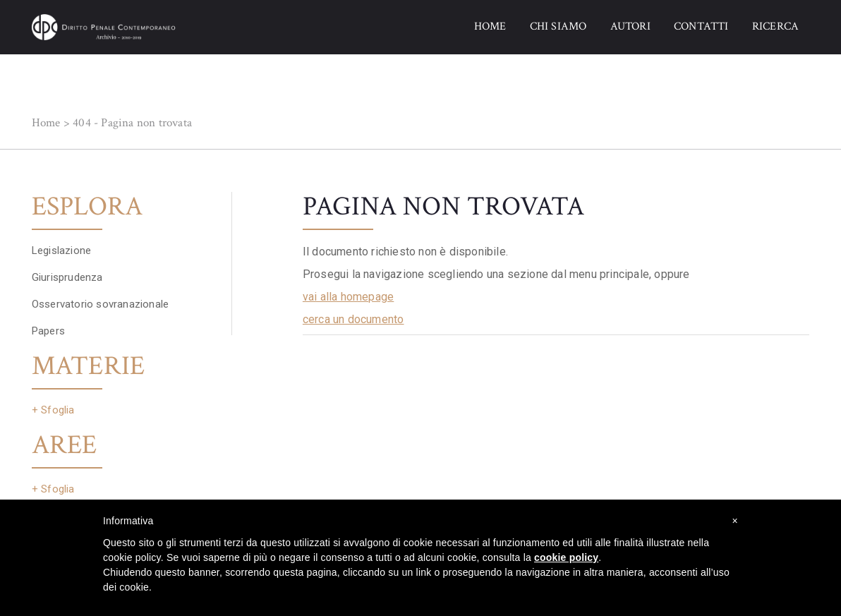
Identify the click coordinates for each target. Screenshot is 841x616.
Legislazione (61, 250)
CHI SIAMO (558, 26)
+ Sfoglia (53, 410)
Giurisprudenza (67, 277)
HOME (490, 26)
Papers (48, 331)
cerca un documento (353, 319)
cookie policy (566, 557)
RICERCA (775, 26)
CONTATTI (701, 26)
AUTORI (630, 26)
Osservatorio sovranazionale (100, 304)
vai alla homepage (348, 297)
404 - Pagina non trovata (132, 123)
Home (46, 123)
